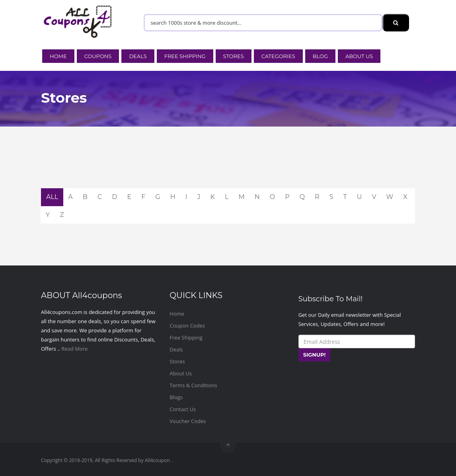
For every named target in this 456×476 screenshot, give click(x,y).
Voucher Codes (188, 421)
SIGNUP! (315, 355)
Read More (74, 349)
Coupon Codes (187, 326)
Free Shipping (185, 56)
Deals (138, 56)
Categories (278, 56)
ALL (52, 197)
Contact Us (183, 409)
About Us (359, 56)
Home (58, 56)
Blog (320, 56)
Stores (234, 56)
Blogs (176, 397)
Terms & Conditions (193, 385)
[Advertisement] (228, 168)
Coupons (98, 56)
